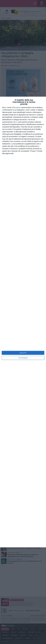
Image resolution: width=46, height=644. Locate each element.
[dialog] (23, 322)
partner (18, 107)
